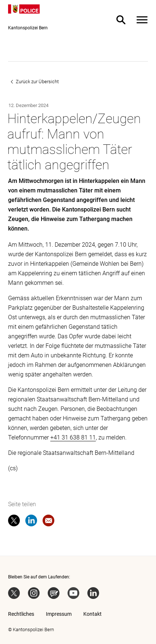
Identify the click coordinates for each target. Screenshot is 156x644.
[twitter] (14, 522)
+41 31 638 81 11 (73, 437)
